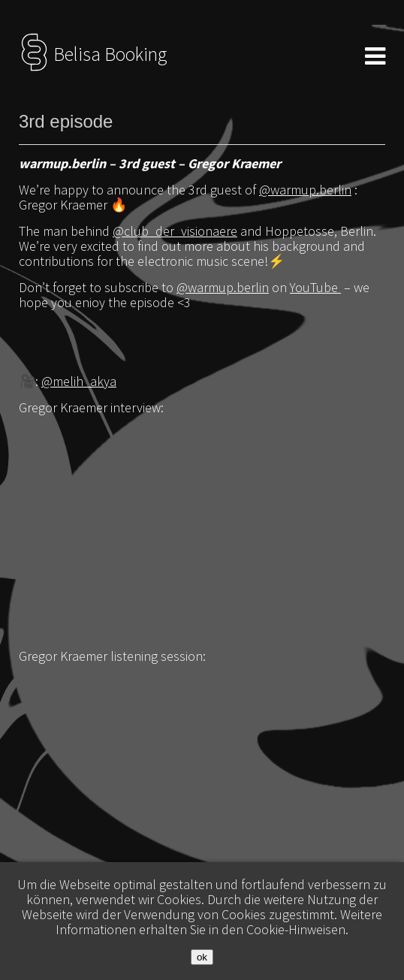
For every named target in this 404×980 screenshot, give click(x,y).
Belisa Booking (93, 54)
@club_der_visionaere (175, 231)
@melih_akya (79, 381)
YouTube (315, 287)
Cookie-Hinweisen (296, 929)
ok (202, 957)
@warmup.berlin (305, 190)
